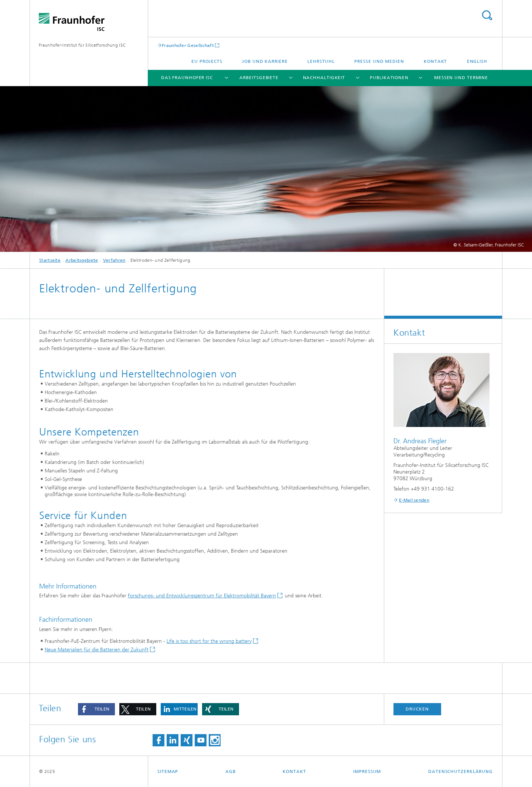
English (477, 61)
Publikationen (389, 78)
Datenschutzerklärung (461, 771)
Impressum (367, 771)
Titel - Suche (487, 15)
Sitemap (168, 771)
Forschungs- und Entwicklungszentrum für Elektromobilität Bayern (202, 596)
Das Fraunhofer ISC (187, 78)
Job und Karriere (265, 61)
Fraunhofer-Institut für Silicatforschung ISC (82, 45)
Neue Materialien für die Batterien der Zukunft (97, 650)
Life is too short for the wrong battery (209, 641)
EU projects (207, 61)
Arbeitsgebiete (259, 78)
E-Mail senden (414, 500)
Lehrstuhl (321, 61)
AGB (231, 771)
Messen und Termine (461, 78)
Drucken (417, 709)
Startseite (50, 260)
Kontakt (435, 61)
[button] (96, 709)
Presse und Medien (379, 61)
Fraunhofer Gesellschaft (188, 45)
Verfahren (114, 260)
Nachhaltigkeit (324, 78)
